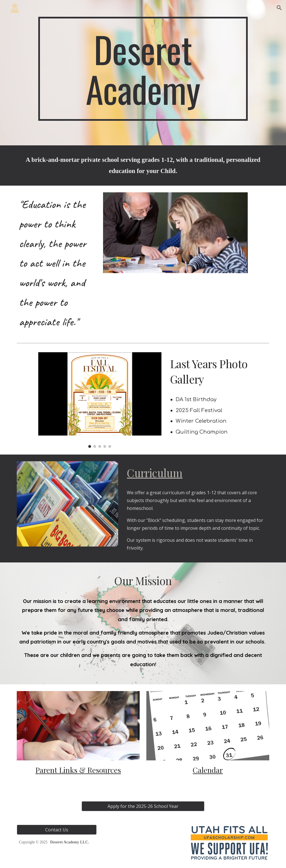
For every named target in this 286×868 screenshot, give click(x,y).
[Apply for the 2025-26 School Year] (143, 806)
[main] (143, 69)
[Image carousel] (100, 400)
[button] (279, 8)
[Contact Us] (57, 830)
